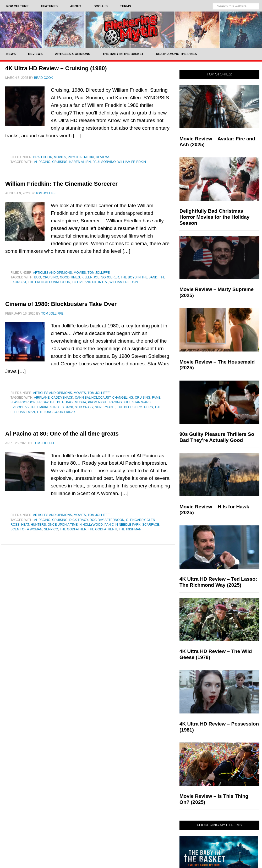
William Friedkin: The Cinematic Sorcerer (61, 184)
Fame (156, 398)
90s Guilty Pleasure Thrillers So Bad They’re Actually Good (217, 437)
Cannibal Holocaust (93, 398)
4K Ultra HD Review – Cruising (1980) (56, 68)
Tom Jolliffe (99, 273)
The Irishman (130, 529)
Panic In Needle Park (123, 525)
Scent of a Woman (26, 529)
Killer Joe (91, 277)
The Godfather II (103, 529)
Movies (60, 157)
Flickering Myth (131, 29)
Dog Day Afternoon (107, 520)
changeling (123, 398)
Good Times (70, 277)
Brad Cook (43, 157)
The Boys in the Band (139, 277)
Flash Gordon (23, 402)
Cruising (60, 162)
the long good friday (56, 412)
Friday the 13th (51, 402)
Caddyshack (62, 398)
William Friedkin (132, 162)
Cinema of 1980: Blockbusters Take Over (61, 304)
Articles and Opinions (52, 273)
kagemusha (76, 402)
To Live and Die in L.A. (90, 282)
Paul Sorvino (104, 162)
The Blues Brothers (135, 407)
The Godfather (73, 529)
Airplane (42, 398)
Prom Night (98, 402)
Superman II (105, 407)
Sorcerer (110, 277)
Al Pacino (42, 162)
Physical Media (81, 157)
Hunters (38, 525)
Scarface (151, 525)
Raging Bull (120, 402)
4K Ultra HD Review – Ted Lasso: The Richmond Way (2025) (218, 582)
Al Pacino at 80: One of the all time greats (62, 434)
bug (37, 277)
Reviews (103, 157)
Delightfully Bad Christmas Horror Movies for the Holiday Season (214, 217)
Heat (25, 525)
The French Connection (49, 282)
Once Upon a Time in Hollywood (75, 525)
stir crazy (84, 407)
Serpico (51, 529)
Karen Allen (80, 162)
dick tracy (78, 520)
